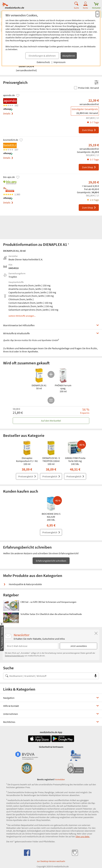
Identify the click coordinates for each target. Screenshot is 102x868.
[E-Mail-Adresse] (32, 646)
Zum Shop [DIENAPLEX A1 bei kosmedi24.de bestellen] (89, 167)
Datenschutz (43, 62)
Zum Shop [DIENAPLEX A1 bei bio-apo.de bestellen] (89, 208)
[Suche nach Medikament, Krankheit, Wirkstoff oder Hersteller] (48, 676)
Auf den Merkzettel (51, 421)
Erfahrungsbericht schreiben (51, 561)
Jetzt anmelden (79, 646)
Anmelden (60, 779)
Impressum (59, 62)
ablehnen (92, 26)
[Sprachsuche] (96, 676)
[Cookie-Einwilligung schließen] (97, 14)
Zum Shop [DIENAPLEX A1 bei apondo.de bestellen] (89, 130)
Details (8, 114)
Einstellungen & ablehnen (42, 56)
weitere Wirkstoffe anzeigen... (22, 316)
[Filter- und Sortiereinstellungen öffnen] (96, 83)
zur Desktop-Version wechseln (51, 861)
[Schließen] (96, 633)
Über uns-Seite (83, 836)
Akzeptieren (69, 56)
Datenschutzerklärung (70, 29)
